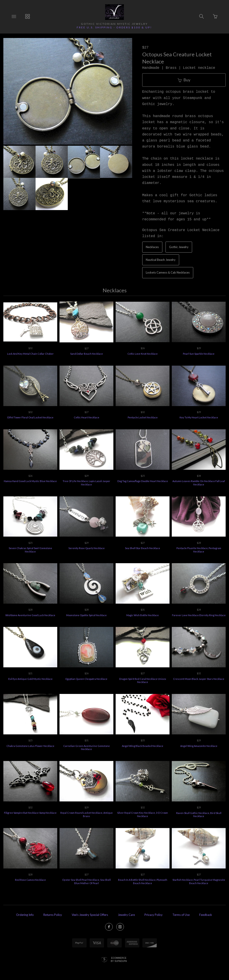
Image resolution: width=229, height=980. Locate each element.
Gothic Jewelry (179, 247)
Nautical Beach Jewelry (161, 260)
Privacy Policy (154, 915)
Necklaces (152, 247)
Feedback (206, 915)
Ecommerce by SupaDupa (119, 959)
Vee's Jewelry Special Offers (90, 915)
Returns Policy (53, 915)
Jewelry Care (126, 915)
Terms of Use (181, 915)
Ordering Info (25, 915)
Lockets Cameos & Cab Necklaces (168, 272)
